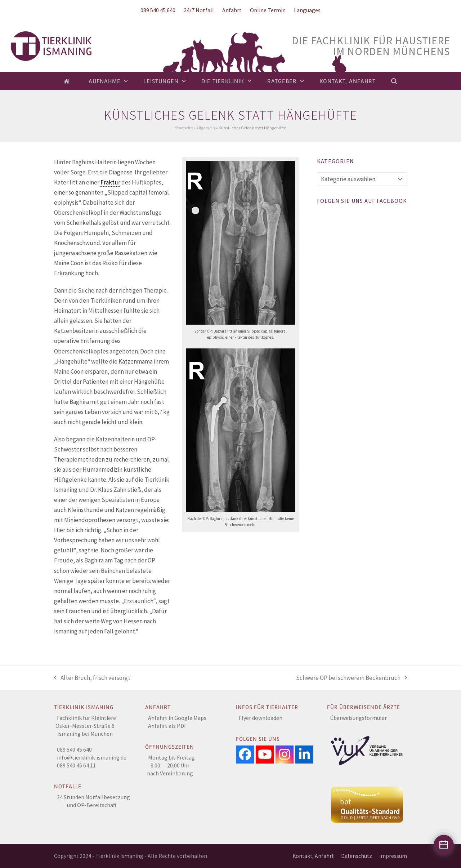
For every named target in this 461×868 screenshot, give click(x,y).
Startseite (184, 128)
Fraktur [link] (110, 182)
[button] (394, 81)
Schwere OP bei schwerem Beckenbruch (352, 678)
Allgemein (206, 128)
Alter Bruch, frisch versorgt (92, 678)
